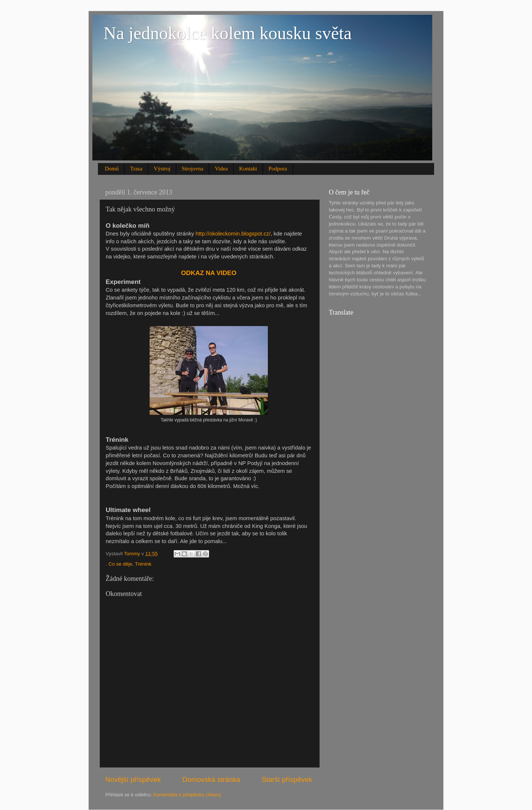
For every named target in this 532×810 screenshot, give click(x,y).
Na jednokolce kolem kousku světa (228, 33)
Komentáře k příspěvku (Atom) (187, 795)
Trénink (143, 564)
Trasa (136, 169)
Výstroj (162, 169)
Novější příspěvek (133, 780)
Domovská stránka (211, 780)
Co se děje (121, 564)
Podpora (278, 169)
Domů (112, 169)
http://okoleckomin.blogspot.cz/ (233, 234)
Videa (221, 169)
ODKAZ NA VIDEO (209, 273)
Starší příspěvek (287, 780)
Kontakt (248, 169)
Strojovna (192, 169)
